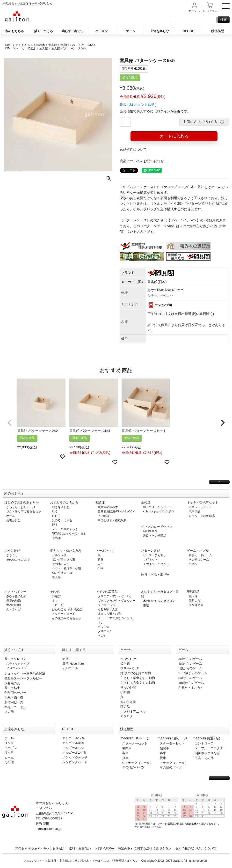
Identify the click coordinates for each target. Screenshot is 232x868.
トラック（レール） (174, 763)
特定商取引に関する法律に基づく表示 (145, 848)
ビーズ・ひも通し (155, 555)
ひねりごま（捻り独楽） (68, 609)
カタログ (127, 716)
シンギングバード (75, 762)
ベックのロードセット (157, 527)
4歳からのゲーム (190, 664)
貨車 (125, 758)
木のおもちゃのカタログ (159, 601)
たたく (56, 516)
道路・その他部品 (155, 536)
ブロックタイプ (16, 668)
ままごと (12, 555)
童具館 (53, 45)
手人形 (56, 577)
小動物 (125, 692)
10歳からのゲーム (191, 683)
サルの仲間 (128, 688)
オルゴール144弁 (74, 753)
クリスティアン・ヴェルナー (116, 596)
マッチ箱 (103, 627)
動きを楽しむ (61, 507)
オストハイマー (15, 592)
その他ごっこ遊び (18, 560)
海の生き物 (128, 702)
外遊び (56, 596)
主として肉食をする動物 (138, 683)
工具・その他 (204, 758)
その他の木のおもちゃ (66, 618)
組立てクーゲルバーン (158, 507)
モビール (58, 605)
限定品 (125, 707)
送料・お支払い (80, 848)
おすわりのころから (64, 502)
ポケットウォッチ (75, 757)
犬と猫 (125, 664)
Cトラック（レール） (138, 763)
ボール (11, 516)
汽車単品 (195, 511)
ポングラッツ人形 (64, 560)
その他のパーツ (133, 767)
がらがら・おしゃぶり (21, 507)
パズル (193, 564)
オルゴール (70, 668)
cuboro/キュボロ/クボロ (159, 511)
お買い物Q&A (104, 848)
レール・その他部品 (202, 516)
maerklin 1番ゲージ (173, 738)
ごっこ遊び (12, 551)
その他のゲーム (199, 560)
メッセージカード (64, 614)
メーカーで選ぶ (26, 48)
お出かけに (14, 520)
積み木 (41, 45)
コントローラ (204, 743)
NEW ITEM (128, 659)
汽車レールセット (200, 507)
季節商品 (193, 592)
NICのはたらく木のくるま (69, 533)
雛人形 (193, 596)
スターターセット (135, 743)
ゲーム (130, 31)
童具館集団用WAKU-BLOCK (116, 511)
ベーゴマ (11, 748)
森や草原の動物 (16, 596)
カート (210, 11)
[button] (9, 423)
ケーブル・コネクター (210, 748)
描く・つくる (43, 31)
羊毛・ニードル (15, 707)
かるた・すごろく (191, 688)
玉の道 (146, 502)
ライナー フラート (110, 605)
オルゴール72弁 (74, 748)
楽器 (65, 659)
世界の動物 (14, 605)
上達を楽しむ (159, 31)
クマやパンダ (130, 668)
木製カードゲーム (200, 555)
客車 (125, 753)
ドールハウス (105, 551)
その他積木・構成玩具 (112, 520)
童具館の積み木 (108, 507)
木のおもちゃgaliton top (32, 848)
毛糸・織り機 (14, 697)
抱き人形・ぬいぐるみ (66, 551)
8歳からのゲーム (190, 678)
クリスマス (105, 631)
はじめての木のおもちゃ (22, 502)
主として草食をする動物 (138, 678)
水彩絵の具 (12, 683)
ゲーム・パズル (198, 551)
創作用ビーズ (14, 702)
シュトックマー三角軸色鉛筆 (25, 674)
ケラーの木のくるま (65, 529)
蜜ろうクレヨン (15, 659)
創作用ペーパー (15, 693)
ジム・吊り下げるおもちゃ (24, 511)
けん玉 (9, 753)
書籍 (146, 605)
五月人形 (195, 601)
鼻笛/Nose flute (73, 664)
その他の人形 (61, 564)
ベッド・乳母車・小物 (66, 568)
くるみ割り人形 (108, 609)
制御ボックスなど (207, 753)
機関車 (127, 748)
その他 (56, 538)
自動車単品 (150, 531)
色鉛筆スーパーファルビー (23, 678)
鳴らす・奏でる (73, 31)
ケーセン (101, 31)
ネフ (55, 601)
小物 (101, 568)
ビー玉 (9, 757)
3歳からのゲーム (190, 659)
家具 (101, 560)
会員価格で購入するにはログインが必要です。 (155, 111)
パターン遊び (151, 551)
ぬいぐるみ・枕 (62, 573)
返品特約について (133, 149)
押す (55, 525)
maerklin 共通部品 (207, 738)
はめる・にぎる (62, 520)
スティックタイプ (18, 664)
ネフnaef (103, 516)
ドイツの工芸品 (107, 592)
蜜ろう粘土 (12, 688)
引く (55, 511)
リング (9, 743)
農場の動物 (14, 601)
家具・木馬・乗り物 (155, 574)
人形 (101, 564)
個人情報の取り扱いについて (196, 848)
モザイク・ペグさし (156, 564)
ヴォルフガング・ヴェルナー (116, 601)
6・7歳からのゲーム (193, 673)
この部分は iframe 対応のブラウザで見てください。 (182, 815)
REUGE (188, 31)
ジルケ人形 (59, 555)
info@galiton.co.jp (48, 829)
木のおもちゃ (14, 31)
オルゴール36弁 (74, 743)
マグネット (150, 560)
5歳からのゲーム (190, 668)
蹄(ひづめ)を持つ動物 (136, 673)
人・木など (14, 609)
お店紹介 (59, 848)
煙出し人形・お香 (109, 614)
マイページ (195, 11)
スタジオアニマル (133, 711)
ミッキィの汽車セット (203, 502)
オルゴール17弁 (74, 738)
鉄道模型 (217, 31)
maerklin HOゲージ (135, 738)
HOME (8, 45)
